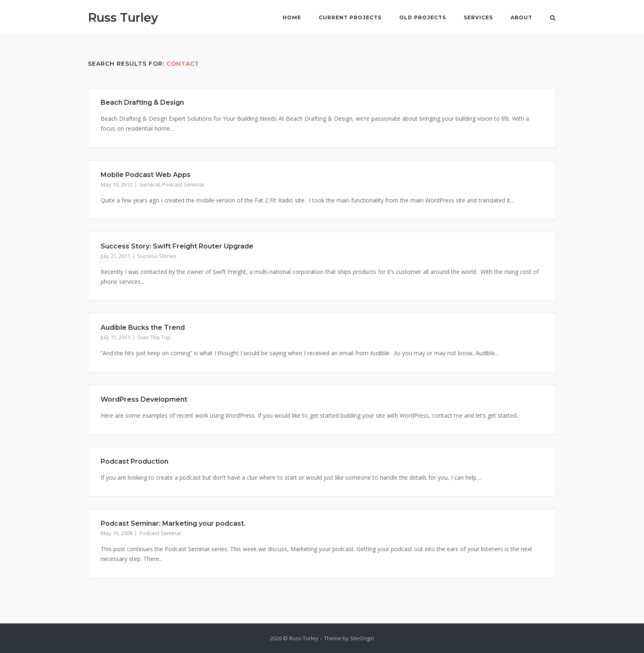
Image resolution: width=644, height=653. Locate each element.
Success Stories (157, 256)
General (149, 184)
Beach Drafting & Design (142, 102)
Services (478, 17)
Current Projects (350, 17)
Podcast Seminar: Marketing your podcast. (173, 523)
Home (292, 17)
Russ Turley (123, 17)
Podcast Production (135, 461)
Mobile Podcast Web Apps (146, 175)
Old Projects (423, 17)
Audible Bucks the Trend (143, 328)
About (521, 17)
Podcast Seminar (183, 184)
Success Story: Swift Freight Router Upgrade (177, 246)
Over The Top (154, 337)
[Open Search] (553, 18)
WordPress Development (144, 399)
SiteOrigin (362, 638)
